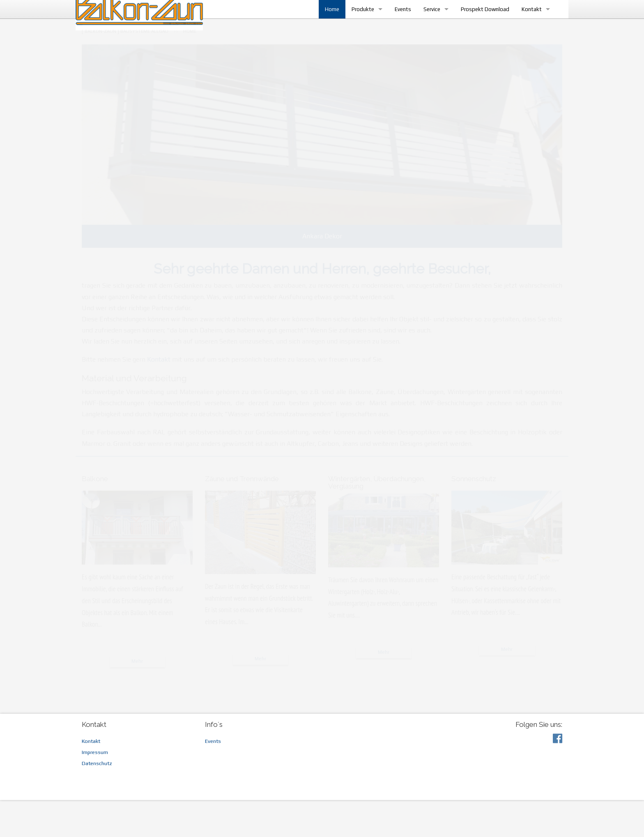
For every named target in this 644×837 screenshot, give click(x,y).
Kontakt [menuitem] (526, 28)
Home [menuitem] (326, 28)
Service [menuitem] (426, 28)
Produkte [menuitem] (357, 28)
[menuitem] (125, 68)
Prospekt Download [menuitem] (479, 28)
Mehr (137, 698)
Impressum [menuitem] (95, 789)
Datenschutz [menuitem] (97, 800)
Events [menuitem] (397, 28)
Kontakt (159, 396)
